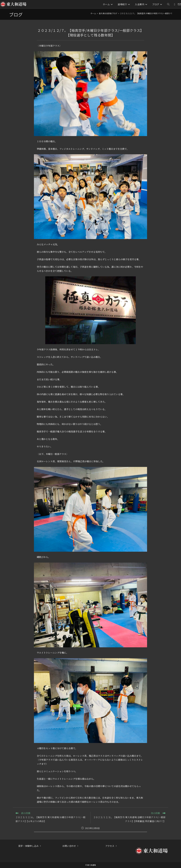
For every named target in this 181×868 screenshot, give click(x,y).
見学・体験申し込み (28, 846)
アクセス (110, 846)
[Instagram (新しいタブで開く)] (175, 4)
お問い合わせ (69, 846)
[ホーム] (93, 13)
